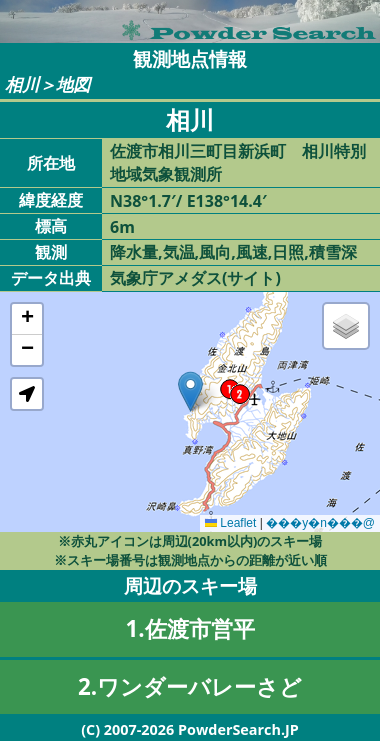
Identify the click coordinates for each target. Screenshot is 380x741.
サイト (251, 278)
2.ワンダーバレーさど (190, 686)
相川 (22, 84)
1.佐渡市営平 (189, 628)
